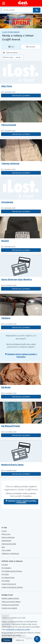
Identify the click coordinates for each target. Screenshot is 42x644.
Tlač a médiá (6, 550)
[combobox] (17, 10)
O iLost (4, 531)
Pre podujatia (6, 568)
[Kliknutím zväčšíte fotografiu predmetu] (21, 111)
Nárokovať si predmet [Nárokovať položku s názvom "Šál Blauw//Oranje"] (21, 435)
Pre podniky (6, 581)
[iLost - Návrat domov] (23, 3)
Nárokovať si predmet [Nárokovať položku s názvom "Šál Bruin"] (21, 397)
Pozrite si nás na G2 (9, 584)
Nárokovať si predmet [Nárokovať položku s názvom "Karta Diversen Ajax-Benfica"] (21, 289)
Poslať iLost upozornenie (10, 605)
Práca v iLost (6, 534)
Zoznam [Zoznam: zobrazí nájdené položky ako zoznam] (31, 47)
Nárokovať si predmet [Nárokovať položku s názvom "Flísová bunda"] (21, 134)
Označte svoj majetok (9, 608)
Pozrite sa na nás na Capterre (12, 587)
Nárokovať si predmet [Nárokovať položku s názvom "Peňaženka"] (21, 211)
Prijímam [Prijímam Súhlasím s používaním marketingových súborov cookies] (7, 640)
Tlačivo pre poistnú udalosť (11, 602)
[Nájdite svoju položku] (37, 10)
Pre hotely (5, 574)
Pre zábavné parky (8, 578)
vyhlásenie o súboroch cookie (18, 629)
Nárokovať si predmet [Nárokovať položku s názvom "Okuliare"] (21, 327)
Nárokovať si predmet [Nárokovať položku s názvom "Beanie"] (21, 250)
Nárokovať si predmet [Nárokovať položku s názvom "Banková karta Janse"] (21, 474)
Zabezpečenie (6, 541)
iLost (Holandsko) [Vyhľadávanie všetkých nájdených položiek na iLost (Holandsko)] (11, 32)
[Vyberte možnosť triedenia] (13, 57)
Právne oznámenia (8, 537)
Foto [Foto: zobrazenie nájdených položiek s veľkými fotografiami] (11, 47)
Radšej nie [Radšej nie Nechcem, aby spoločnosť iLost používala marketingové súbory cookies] (20, 640)
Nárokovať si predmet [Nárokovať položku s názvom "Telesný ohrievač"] (21, 173)
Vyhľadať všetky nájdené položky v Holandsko (21, 355)
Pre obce (5, 565)
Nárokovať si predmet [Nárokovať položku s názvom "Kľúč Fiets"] (21, 95)
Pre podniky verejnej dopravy (12, 571)
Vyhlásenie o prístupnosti (10, 553)
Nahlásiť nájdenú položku (10, 598)
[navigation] (37, 639)
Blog (3, 547)
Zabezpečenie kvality (9, 544)
